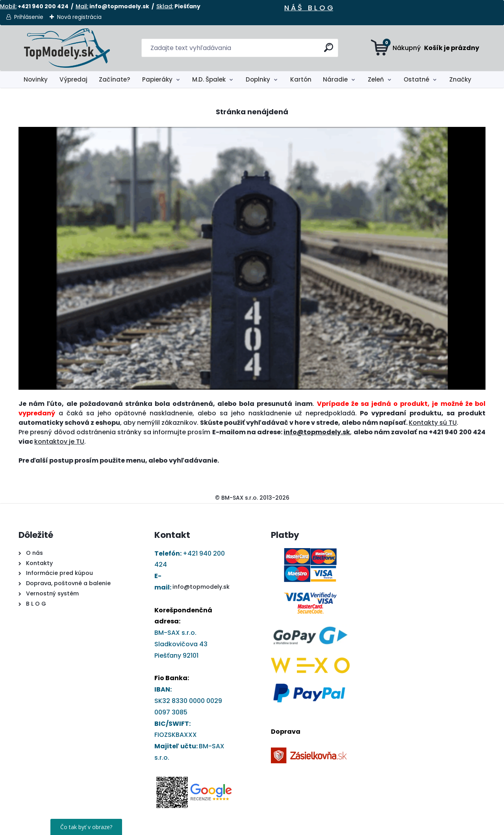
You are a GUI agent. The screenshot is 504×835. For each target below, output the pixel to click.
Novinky (36, 79)
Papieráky (157, 79)
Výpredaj (73, 79)
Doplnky (258, 79)
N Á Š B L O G (309, 8)
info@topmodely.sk (201, 587)
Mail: (82, 6)
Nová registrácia (79, 17)
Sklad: (165, 6)
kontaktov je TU (59, 442)
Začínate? (115, 79)
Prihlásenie (29, 17)
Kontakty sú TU (433, 423)
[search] (329, 51)
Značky (460, 79)
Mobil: (8, 6)
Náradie (335, 79)
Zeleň (376, 79)
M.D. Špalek (209, 79)
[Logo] (67, 48)
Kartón (301, 79)
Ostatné (416, 79)
